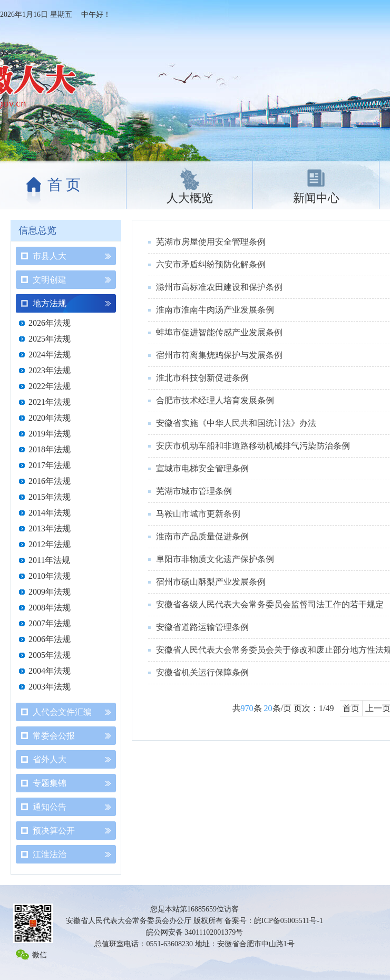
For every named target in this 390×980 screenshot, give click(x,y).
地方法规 (50, 303)
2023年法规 (50, 370)
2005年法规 (50, 655)
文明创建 (50, 280)
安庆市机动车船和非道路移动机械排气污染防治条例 (253, 446)
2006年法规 (50, 639)
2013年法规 (50, 528)
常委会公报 (54, 736)
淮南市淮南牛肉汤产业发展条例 (215, 310)
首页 (351, 708)
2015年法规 (50, 497)
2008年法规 (50, 608)
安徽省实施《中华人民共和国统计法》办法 (236, 423)
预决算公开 (54, 831)
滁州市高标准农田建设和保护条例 (219, 287)
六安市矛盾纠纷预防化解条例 (211, 264)
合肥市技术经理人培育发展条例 (215, 400)
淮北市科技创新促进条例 (202, 378)
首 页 (64, 185)
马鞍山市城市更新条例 (198, 514)
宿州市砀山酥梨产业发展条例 (211, 582)
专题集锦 (50, 783)
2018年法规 (50, 449)
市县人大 (50, 256)
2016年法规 (50, 481)
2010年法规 (50, 576)
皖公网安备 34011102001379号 (194, 932)
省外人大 (50, 759)
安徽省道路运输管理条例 (202, 627)
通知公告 (50, 807)
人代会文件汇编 (62, 712)
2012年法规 (50, 544)
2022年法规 (50, 386)
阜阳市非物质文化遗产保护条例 (215, 559)
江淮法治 (50, 854)
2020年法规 (50, 418)
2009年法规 (50, 592)
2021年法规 (50, 402)
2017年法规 (50, 465)
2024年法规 (50, 355)
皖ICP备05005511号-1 (289, 921)
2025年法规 (50, 339)
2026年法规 (50, 323)
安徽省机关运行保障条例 (202, 672)
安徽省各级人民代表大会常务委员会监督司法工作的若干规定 (270, 604)
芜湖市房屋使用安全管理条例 (211, 242)
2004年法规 (50, 671)
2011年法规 (49, 560)
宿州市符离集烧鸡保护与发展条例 (219, 355)
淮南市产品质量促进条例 (202, 536)
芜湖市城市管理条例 (194, 491)
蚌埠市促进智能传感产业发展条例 (219, 332)
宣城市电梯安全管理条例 (202, 468)
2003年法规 (50, 687)
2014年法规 (50, 513)
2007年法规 (50, 623)
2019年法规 (50, 434)
